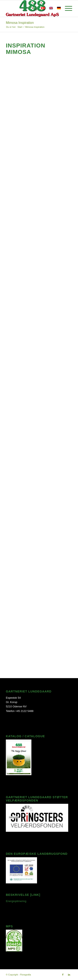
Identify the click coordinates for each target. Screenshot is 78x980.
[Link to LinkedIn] (69, 975)
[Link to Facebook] (63, 975)
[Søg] (33, 9)
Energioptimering (16, 901)
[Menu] (66, 9)
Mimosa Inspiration (20, 23)
